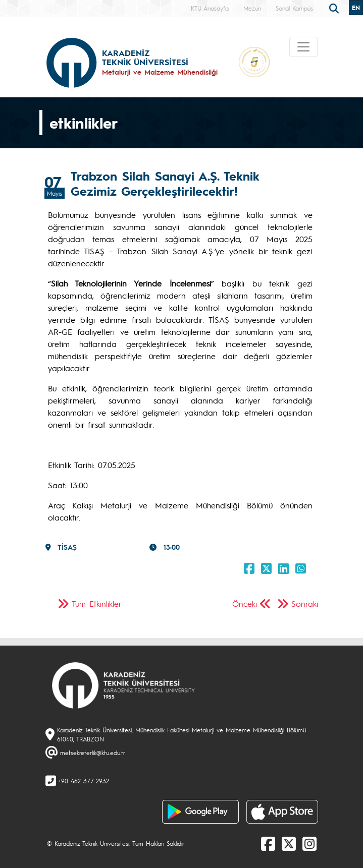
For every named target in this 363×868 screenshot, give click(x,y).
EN (356, 8)
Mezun (252, 8)
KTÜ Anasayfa (210, 8)
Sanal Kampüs (294, 8)
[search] (335, 8)
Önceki (245, 603)
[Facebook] (268, 843)
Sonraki (305, 603)
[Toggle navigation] (303, 47)
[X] (289, 843)
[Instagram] (309, 843)
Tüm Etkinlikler (97, 603)
